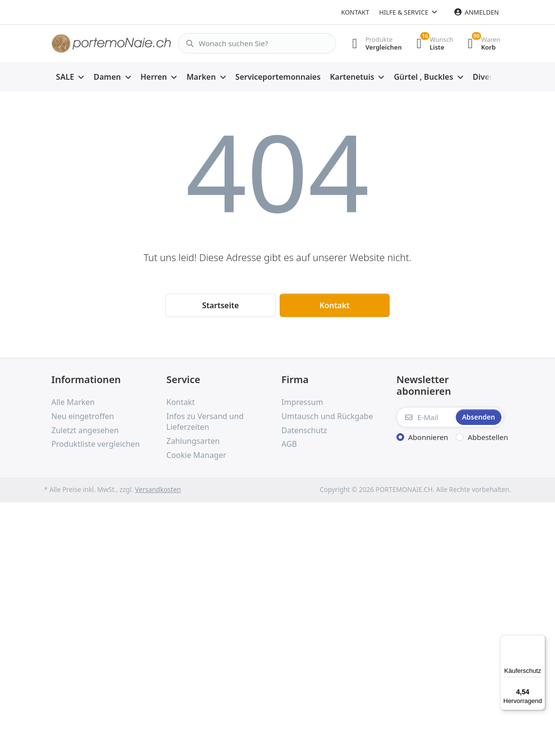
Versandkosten (158, 490)
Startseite (220, 305)
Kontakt (355, 12)
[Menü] (539, 641)
